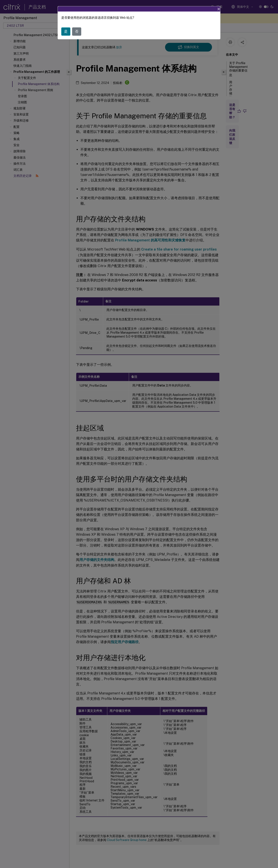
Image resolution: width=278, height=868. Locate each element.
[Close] (219, 9)
